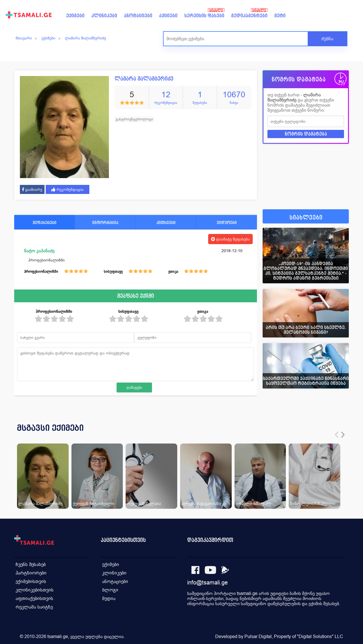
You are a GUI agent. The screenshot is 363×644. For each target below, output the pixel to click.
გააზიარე (32, 189)
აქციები (168, 16)
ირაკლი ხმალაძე (253, 503)
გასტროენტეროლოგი (134, 119)
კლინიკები (104, 16)
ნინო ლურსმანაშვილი (313, 503)
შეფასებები (45, 222)
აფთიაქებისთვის (34, 598)
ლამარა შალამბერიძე (86, 38)
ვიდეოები (227, 222)
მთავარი (24, 38)
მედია (109, 598)
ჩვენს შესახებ (31, 564)
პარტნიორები (31, 573)
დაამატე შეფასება (230, 239)
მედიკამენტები (249, 16)
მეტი (280, 16)
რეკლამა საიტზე (34, 607)
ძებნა (327, 39)
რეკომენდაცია (67, 189)
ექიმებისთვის (31, 581)
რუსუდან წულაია (144, 503)
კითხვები (166, 222)
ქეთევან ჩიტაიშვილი (94, 503)
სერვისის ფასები (204, 16)
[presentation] (337, 435)
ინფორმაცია (105, 222)
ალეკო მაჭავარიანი (201, 503)
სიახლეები (306, 218)
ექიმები (75, 16)
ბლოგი (110, 590)
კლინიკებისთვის (35, 590)
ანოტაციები (138, 16)
